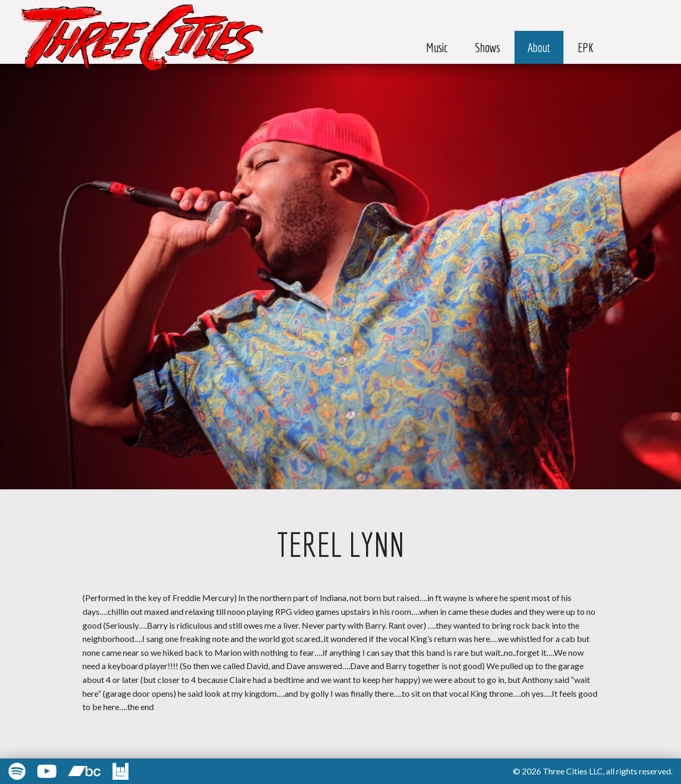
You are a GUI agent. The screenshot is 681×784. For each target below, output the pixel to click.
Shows (488, 47)
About (539, 47)
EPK (586, 47)
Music (437, 47)
